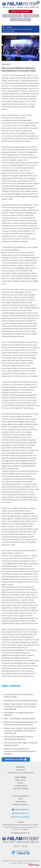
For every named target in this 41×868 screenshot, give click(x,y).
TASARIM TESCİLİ (20, 786)
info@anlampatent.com (21, 833)
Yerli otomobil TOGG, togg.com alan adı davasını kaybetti (21, 744)
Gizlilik (20, 863)
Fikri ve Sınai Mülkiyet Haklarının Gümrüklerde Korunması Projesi (17, 30)
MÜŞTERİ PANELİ (31, 16)
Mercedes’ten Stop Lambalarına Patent (21, 700)
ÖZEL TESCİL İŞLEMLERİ (20, 796)
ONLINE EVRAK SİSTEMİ (21, 20)
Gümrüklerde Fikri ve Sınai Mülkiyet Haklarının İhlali (18, 696)
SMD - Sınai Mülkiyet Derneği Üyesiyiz (19, 719)
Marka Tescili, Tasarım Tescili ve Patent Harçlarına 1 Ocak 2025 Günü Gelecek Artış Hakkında (20, 731)
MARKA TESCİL (20, 780)
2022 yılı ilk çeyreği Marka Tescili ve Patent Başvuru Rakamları (19, 738)
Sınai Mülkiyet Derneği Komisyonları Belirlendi (19, 714)
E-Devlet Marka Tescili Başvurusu (20, 773)
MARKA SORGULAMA (12, 16)
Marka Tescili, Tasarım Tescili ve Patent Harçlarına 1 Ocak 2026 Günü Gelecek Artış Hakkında (20, 707)
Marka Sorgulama (21, 810)
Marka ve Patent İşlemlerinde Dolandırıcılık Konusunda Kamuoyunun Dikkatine (20, 751)
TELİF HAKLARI (20, 802)
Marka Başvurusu (21, 813)
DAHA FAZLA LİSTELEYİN (16, 759)
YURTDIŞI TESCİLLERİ (20, 789)
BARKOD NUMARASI (21, 805)
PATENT (20, 783)
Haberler (9, 27)
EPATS (21, 799)
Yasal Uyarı (28, 863)
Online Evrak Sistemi (21, 817)
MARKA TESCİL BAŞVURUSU (21, 11)
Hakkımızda (20, 770)
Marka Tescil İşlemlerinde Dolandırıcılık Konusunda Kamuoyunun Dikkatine (20, 723)
